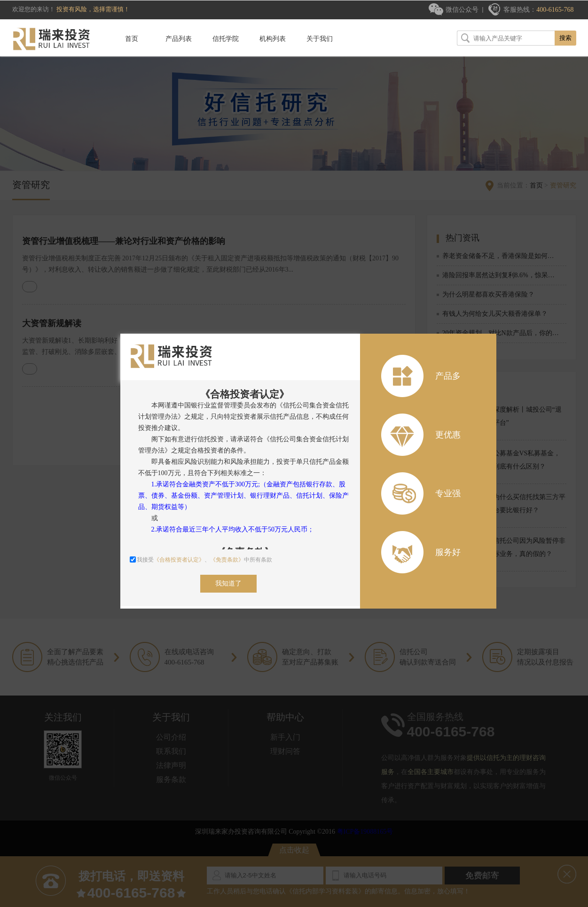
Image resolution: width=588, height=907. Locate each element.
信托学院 (226, 39)
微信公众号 (462, 10)
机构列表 (273, 39)
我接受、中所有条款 (201, 560)
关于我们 (320, 39)
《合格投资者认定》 (179, 560)
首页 (132, 39)
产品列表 (179, 39)
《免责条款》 (227, 560)
